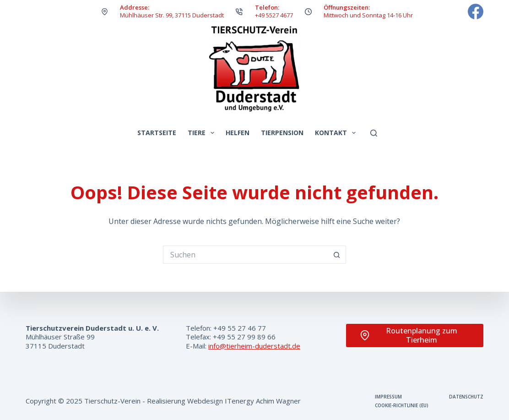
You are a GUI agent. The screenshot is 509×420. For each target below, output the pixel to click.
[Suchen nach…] (245, 255)
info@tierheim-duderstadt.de (254, 346)
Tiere (203, 133)
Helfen (238, 133)
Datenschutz (466, 397)
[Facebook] (476, 11)
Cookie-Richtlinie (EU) (402, 406)
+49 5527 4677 (274, 15)
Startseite (157, 133)
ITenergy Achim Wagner (263, 401)
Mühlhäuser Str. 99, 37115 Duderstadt (172, 15)
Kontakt (337, 133)
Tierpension (282, 133)
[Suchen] (374, 133)
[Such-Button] (337, 255)
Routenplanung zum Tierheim (409, 335)
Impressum (388, 397)
